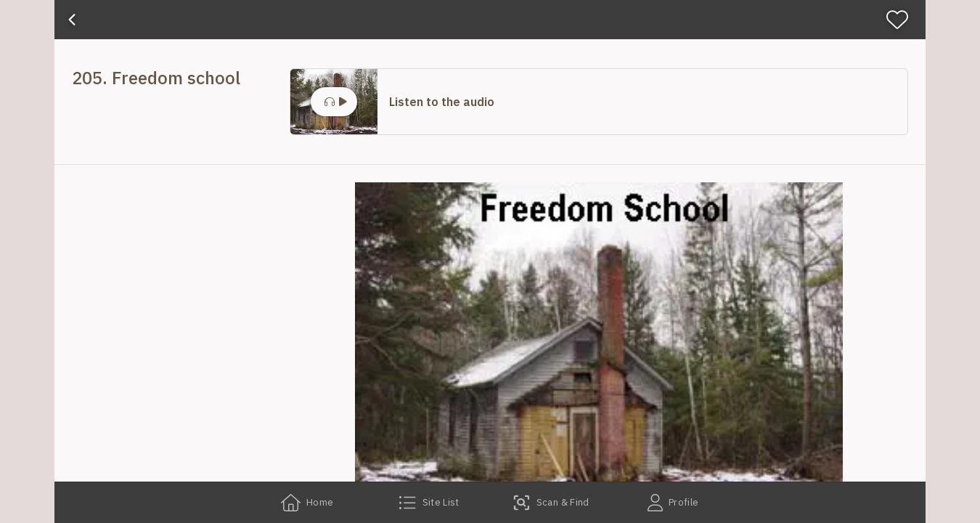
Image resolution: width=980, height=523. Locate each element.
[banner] (490, 20)
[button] (599, 102)
